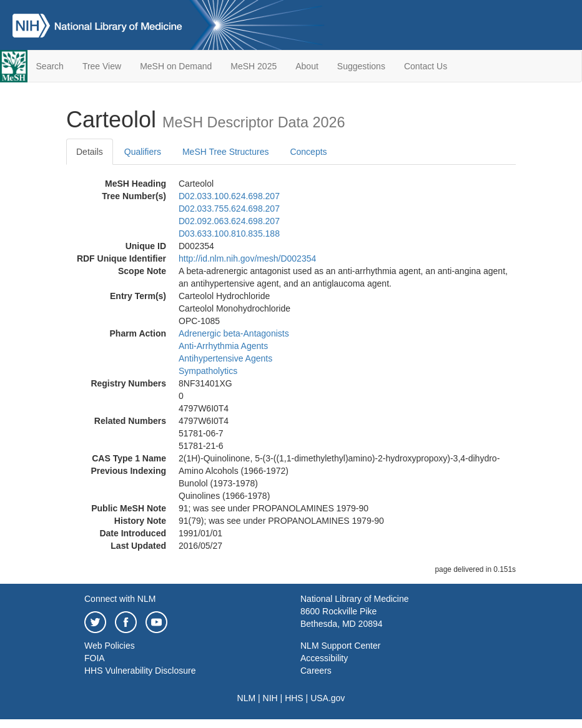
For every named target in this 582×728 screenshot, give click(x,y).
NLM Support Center (340, 646)
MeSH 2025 (254, 66)
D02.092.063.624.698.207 (229, 221)
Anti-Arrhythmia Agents (223, 346)
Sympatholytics (208, 371)
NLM (247, 698)
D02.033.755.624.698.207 (229, 209)
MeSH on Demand (176, 66)
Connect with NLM (120, 599)
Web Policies (110, 646)
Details (90, 152)
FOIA (95, 658)
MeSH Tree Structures (226, 152)
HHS (294, 698)
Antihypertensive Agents (225, 358)
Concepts (308, 152)
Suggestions (361, 66)
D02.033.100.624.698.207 (229, 196)
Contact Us (426, 66)
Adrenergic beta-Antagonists (234, 333)
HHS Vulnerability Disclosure (140, 671)
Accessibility (324, 658)
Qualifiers (143, 152)
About (307, 66)
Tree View (102, 66)
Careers (316, 671)
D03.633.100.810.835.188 (229, 234)
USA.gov (328, 698)
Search (50, 66)
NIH (270, 698)
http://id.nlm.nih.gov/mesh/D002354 (247, 258)
